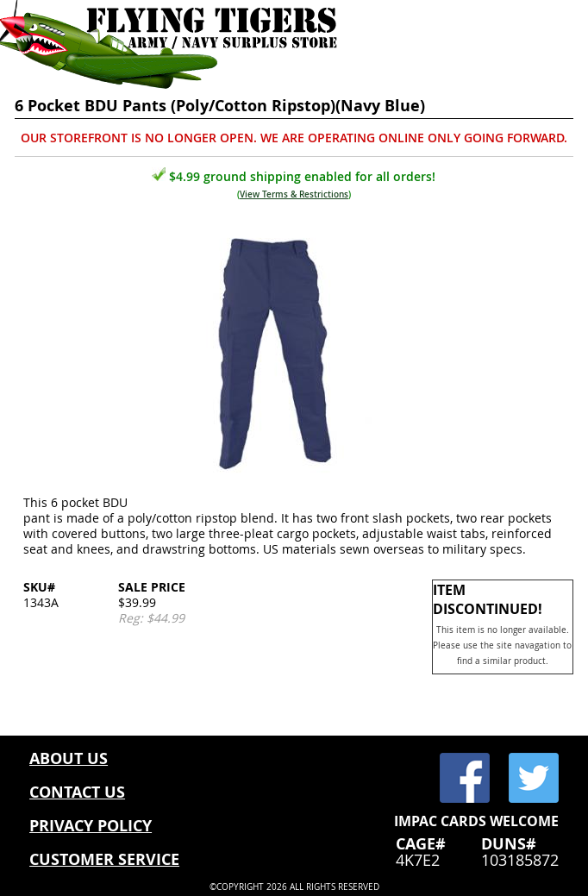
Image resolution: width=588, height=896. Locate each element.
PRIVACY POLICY (91, 826)
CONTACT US (77, 792)
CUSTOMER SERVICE (104, 859)
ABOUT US (69, 758)
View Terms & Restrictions (294, 194)
